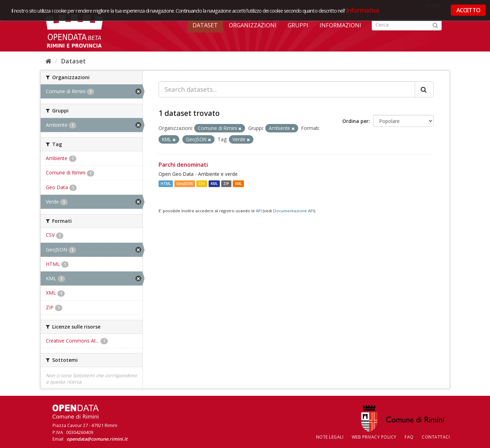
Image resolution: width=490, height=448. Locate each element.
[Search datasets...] (287, 89)
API (259, 211)
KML (214, 184)
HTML (166, 184)
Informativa (363, 10)
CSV (202, 184)
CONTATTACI (436, 437)
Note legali (330, 437)
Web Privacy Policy (374, 437)
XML (238, 184)
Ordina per (355, 121)
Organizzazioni (253, 25)
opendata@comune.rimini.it (97, 439)
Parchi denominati (183, 165)
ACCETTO (468, 10)
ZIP (226, 184)
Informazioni (340, 25)
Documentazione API (293, 211)
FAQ (409, 437)
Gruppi (298, 25)
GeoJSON (185, 184)
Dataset (205, 25)
